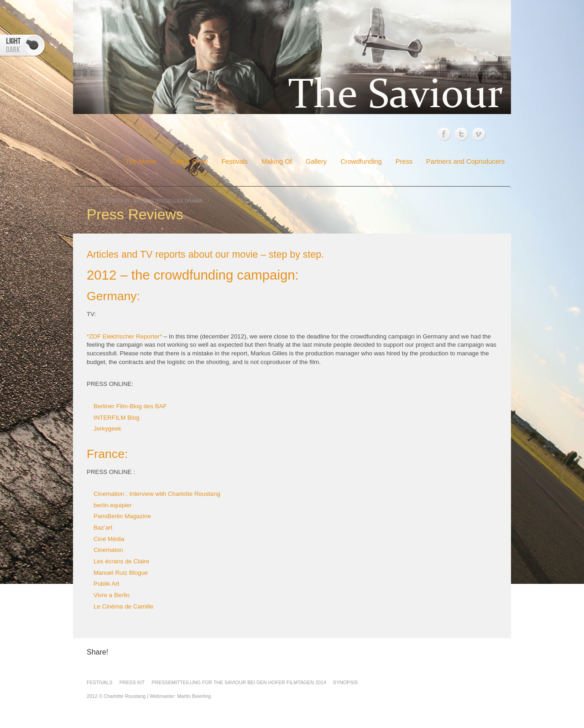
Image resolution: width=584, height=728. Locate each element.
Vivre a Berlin (112, 595)
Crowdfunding (361, 161)
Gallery (316, 161)
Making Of (277, 161)
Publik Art (106, 584)
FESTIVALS (100, 682)
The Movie (141, 161)
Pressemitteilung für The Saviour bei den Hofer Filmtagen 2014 (239, 682)
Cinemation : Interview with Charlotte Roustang (157, 494)
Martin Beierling (194, 696)
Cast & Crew (189, 161)
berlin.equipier (113, 505)
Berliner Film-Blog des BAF (130, 406)
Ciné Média (109, 539)
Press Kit (132, 682)
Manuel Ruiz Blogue (121, 573)
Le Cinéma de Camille (123, 606)
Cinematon (108, 550)
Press (404, 161)
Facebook (444, 134)
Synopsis (345, 682)
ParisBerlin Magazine (122, 516)
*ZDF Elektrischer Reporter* (124, 336)
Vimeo (479, 133)
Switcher (23, 46)
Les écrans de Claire (121, 561)
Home (107, 162)
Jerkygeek (107, 429)
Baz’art (103, 528)
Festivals (235, 161)
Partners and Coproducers (465, 161)
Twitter (461, 134)
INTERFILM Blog (117, 418)
